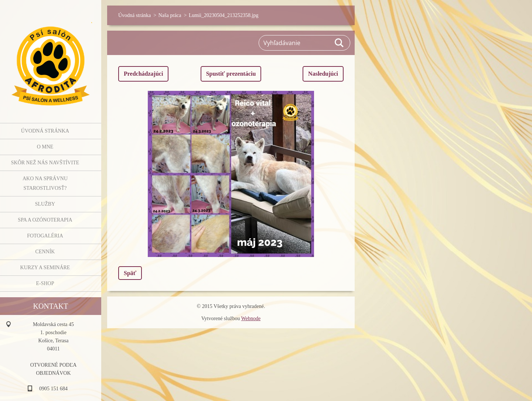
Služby (45, 204)
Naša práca (170, 15)
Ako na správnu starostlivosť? (45, 183)
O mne (45, 147)
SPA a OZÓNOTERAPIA (45, 220)
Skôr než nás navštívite (45, 163)
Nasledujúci (323, 74)
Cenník (45, 252)
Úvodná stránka (45, 131)
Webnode (251, 318)
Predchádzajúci (143, 74)
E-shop (45, 283)
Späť (130, 273)
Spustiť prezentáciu (231, 74)
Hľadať (340, 43)
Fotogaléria (45, 236)
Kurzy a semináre (45, 268)
